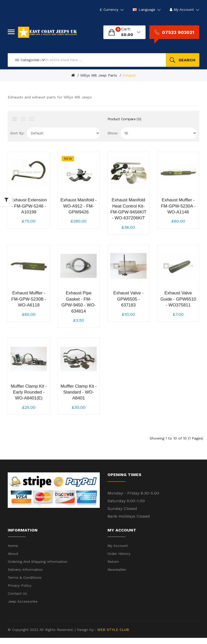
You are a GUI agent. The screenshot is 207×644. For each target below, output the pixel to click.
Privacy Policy (20, 592)
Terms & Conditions (25, 584)
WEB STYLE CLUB (112, 636)
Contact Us (17, 600)
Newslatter (117, 576)
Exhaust (129, 75)
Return (113, 568)
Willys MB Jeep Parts (99, 75)
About (13, 560)
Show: (113, 133)
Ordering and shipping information (38, 568)
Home (13, 552)
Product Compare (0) (124, 119)
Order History (119, 560)
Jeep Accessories (23, 608)
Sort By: (17, 133)
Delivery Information (25, 576)
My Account (118, 552)
